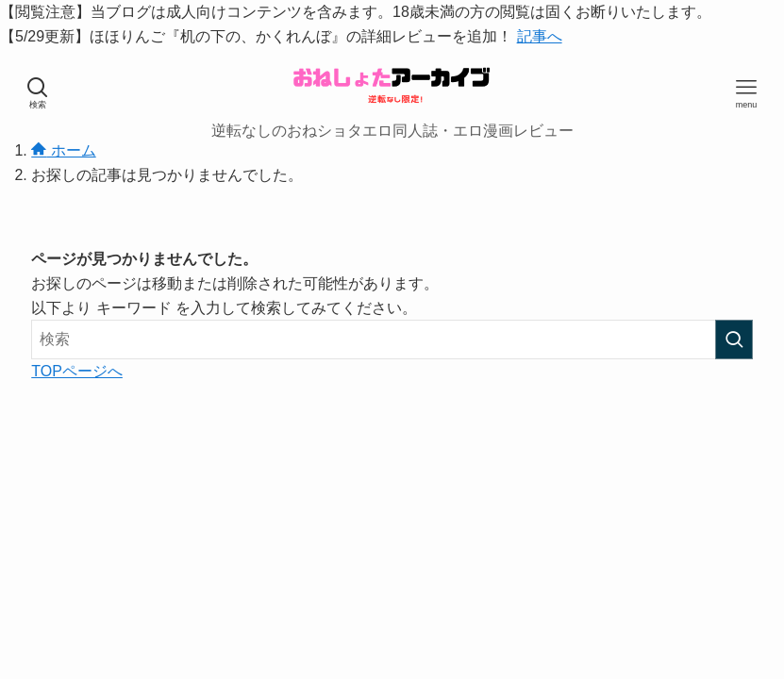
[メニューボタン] (746, 93)
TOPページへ (77, 371)
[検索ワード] (392, 339)
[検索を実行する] (734, 339)
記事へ (540, 36)
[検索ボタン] (38, 93)
